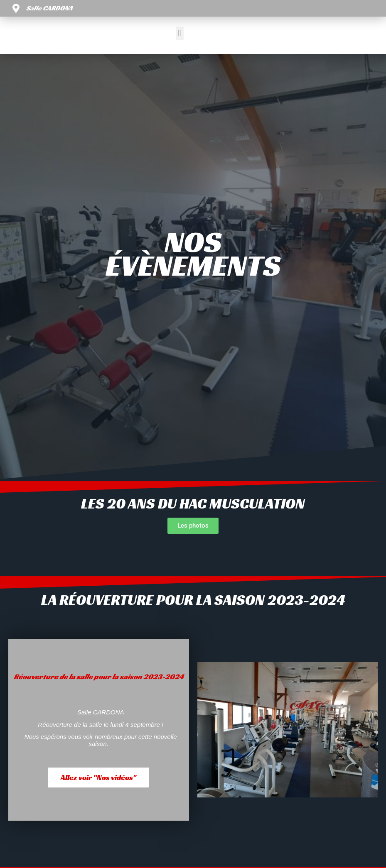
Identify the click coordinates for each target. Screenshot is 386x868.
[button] (180, 33)
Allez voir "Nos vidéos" (98, 777)
